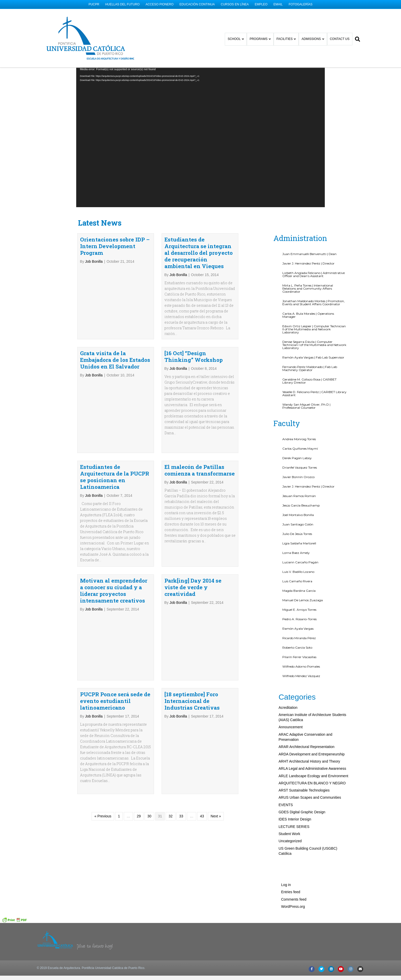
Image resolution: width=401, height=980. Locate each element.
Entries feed (291, 851)
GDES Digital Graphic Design (302, 771)
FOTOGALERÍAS (301, 4)
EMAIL (278, 4)
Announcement (291, 686)
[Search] (360, 36)
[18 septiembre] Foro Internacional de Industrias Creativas (192, 660)
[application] (201, 96)
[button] (392, 971)
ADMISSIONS (315, 36)
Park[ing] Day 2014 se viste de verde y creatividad (193, 546)
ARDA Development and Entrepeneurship (311, 713)
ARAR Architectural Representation (307, 706)
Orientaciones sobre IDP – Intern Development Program (115, 205)
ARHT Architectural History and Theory (309, 721)
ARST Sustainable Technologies (304, 750)
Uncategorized (290, 800)
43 (202, 775)
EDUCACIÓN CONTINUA (197, 4)
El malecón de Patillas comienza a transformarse (200, 429)
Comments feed (294, 858)
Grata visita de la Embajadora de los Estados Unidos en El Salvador (115, 319)
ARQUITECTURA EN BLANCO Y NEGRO (312, 742)
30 (149, 775)
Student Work (289, 793)
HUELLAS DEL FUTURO (122, 4)
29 (139, 775)
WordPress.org (293, 866)
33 (181, 775)
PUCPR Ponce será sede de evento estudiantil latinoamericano (115, 660)
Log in (286, 844)
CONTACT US (344, 36)
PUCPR (94, 4)
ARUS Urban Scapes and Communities (310, 757)
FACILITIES (289, 36)
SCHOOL (238, 36)
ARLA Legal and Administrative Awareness (312, 728)
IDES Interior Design (295, 778)
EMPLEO (261, 4)
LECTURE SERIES (294, 786)
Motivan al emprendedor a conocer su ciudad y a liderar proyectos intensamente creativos (114, 550)
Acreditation (288, 667)
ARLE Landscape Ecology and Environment (313, 735)
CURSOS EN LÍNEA (235, 4)
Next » (216, 775)
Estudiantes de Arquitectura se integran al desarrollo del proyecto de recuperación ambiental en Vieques (199, 212)
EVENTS (286, 764)
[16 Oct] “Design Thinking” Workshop (194, 316)
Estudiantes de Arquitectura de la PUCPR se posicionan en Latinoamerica (115, 436)
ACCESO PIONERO (159, 4)
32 (171, 775)
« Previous (103, 775)
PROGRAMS (263, 36)
